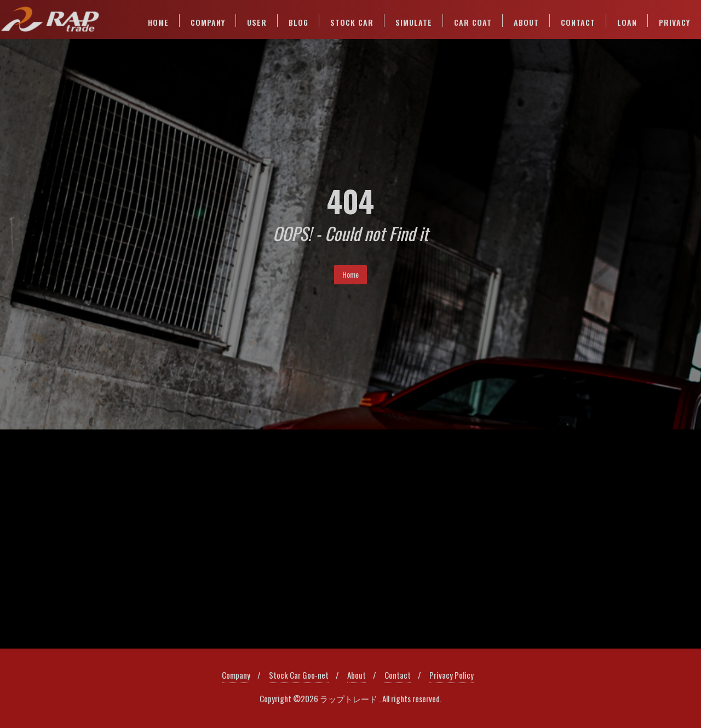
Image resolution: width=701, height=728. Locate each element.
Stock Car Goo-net (299, 675)
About (357, 675)
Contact (398, 675)
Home (350, 274)
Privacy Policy (452, 675)
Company (236, 675)
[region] (350, 539)
